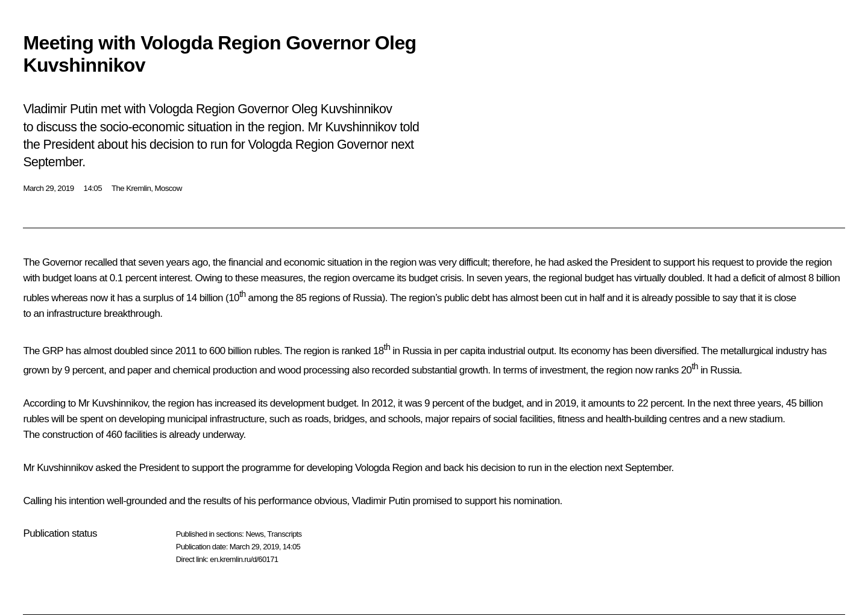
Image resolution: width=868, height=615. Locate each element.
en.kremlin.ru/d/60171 (244, 559)
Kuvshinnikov (120, 403)
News (254, 534)
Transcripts (284, 534)
